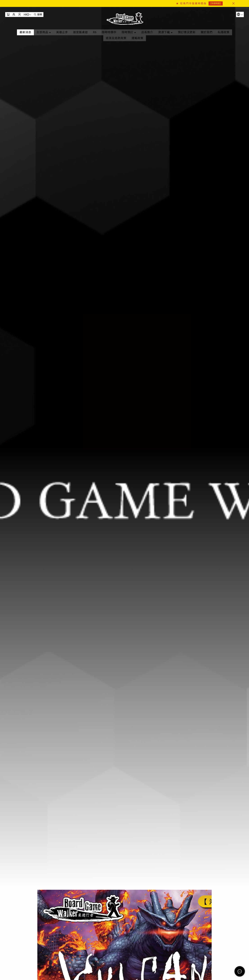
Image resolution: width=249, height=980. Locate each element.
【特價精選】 (216, 3)
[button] (208, 950)
